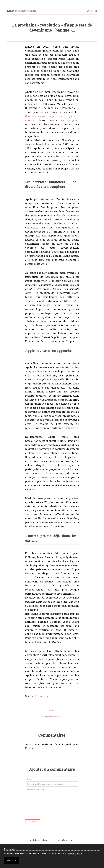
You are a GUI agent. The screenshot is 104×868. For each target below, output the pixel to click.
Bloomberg (41, 696)
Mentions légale (75, 853)
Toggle (5, 5)
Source (52, 710)
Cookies (10, 849)
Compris (11, 860)
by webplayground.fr (22, 11)
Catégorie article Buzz (52, 717)
